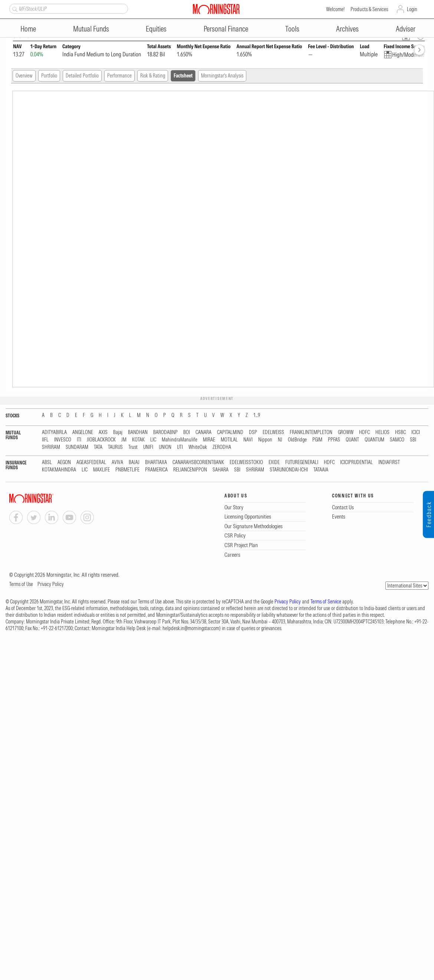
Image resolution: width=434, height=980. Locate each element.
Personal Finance (226, 29)
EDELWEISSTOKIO (246, 462)
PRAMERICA (156, 470)
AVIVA (117, 462)
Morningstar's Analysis (222, 76)
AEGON (64, 462)
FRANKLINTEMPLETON (311, 432)
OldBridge (297, 440)
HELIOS (382, 432)
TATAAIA (321, 470)
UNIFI (148, 447)
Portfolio (49, 76)
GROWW (346, 432)
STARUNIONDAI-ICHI (289, 470)
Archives (347, 29)
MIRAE (209, 440)
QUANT (352, 440)
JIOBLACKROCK (101, 440)
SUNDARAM (77, 447)
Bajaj (118, 432)
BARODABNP (165, 432)
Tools (292, 29)
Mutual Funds (91, 29)
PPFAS (334, 440)
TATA (98, 447)
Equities (156, 29)
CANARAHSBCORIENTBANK (198, 462)
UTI (180, 447)
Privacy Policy (51, 584)
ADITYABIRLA (54, 432)
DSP (253, 432)
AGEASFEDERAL (91, 462)
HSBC (400, 432)
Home (28, 29)
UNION (165, 447)
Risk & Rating (153, 76)
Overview (24, 76)
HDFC (364, 432)
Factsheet (183, 76)
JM (124, 440)
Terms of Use (21, 584)
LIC (153, 440)
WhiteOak (198, 447)
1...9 (257, 415)
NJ (280, 440)
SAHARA (221, 470)
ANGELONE (83, 432)
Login (412, 9)
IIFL (45, 440)
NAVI (248, 440)
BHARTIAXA (156, 462)
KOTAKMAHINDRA (59, 470)
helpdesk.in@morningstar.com (191, 628)
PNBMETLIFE (127, 470)
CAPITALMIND (230, 432)
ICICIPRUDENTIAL (356, 462)
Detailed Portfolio (82, 76)
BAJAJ (134, 462)
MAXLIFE (101, 470)
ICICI (416, 432)
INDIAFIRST (389, 462)
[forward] (419, 50)
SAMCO (397, 440)
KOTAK (138, 440)
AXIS (103, 432)
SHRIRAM (51, 447)
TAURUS (115, 447)
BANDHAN (138, 432)
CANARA (203, 432)
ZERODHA (222, 447)
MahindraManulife (180, 440)
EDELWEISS (273, 432)
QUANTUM (374, 440)
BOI (187, 432)
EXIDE (274, 462)
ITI (79, 440)
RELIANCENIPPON (190, 470)
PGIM (317, 440)
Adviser (406, 29)
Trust (133, 447)
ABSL (47, 462)
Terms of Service (326, 602)
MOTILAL (229, 440)
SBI (413, 440)
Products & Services (369, 9)
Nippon (265, 440)
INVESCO (63, 440)
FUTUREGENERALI (302, 462)
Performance (119, 76)
